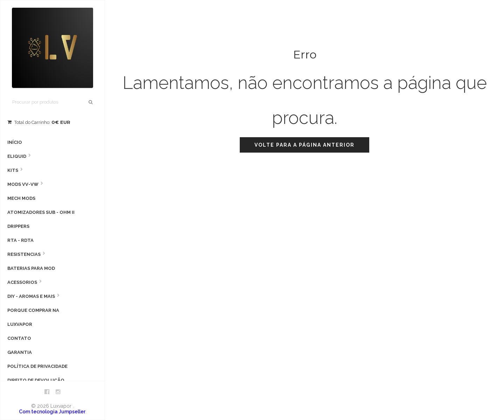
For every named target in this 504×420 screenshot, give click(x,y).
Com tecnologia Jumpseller (52, 412)
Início (15, 142)
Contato (19, 338)
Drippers (18, 226)
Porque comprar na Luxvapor (33, 317)
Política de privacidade (37, 366)
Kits (13, 170)
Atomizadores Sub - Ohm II (41, 212)
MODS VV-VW (23, 184)
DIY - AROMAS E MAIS (31, 296)
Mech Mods (21, 198)
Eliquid (17, 156)
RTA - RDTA (20, 240)
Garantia (20, 352)
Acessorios (22, 282)
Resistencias (24, 254)
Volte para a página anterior (304, 145)
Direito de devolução (36, 380)
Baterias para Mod (31, 268)
